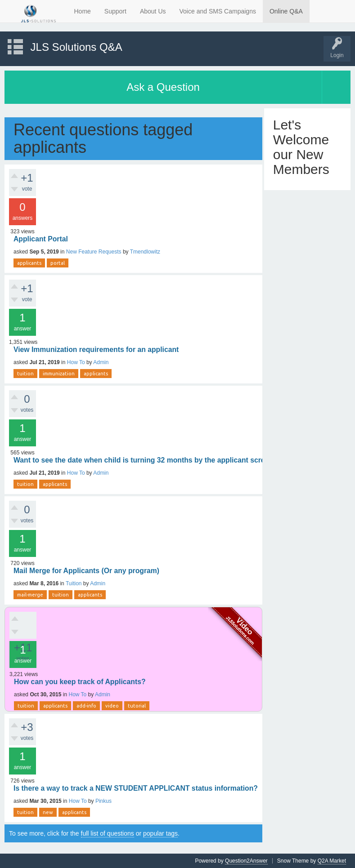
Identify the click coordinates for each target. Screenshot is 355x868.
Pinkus (103, 801)
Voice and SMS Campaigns (218, 11)
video (112, 706)
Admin (101, 362)
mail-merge (30, 595)
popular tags (160, 833)
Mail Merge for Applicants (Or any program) (86, 571)
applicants (29, 263)
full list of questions (108, 833)
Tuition (74, 583)
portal (58, 263)
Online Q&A (286, 11)
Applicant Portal (41, 239)
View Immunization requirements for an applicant (96, 349)
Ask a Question (163, 87)
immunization (59, 374)
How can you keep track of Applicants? (80, 682)
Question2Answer (246, 861)
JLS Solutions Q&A (76, 47)
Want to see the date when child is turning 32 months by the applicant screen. (144, 460)
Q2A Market (332, 861)
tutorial (137, 706)
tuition (25, 374)
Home (83, 11)
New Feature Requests (94, 252)
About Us (153, 11)
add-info (86, 706)
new (48, 812)
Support (115, 11)
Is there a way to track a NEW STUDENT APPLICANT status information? (136, 788)
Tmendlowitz (145, 252)
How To (76, 362)
